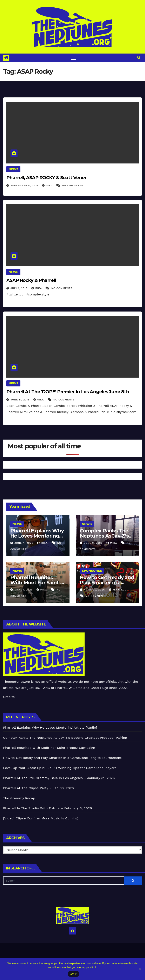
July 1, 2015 (19, 288)
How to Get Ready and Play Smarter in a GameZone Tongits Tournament (62, 758)
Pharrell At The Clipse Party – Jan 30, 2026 (38, 788)
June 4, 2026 (24, 543)
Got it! (73, 974)
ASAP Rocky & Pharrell (31, 280)
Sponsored (92, 571)
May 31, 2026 (24, 590)
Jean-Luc (118, 590)
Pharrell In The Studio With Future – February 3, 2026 (47, 808)
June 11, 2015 (21, 400)
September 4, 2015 (25, 185)
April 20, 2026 (95, 590)
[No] (140, 969)
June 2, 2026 (94, 543)
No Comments (73, 185)
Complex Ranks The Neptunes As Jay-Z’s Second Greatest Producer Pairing (65, 738)
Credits (9, 697)
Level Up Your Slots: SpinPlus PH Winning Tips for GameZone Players (60, 768)
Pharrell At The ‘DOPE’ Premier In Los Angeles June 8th (68, 392)
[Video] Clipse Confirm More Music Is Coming (40, 818)
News (13, 169)
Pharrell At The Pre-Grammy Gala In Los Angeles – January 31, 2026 (59, 778)
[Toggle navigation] (73, 58)
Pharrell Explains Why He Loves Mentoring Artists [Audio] (37, 536)
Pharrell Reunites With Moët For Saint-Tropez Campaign (35, 583)
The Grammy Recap (19, 798)
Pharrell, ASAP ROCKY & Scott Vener (46, 178)
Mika (48, 185)
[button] (139, 58)
